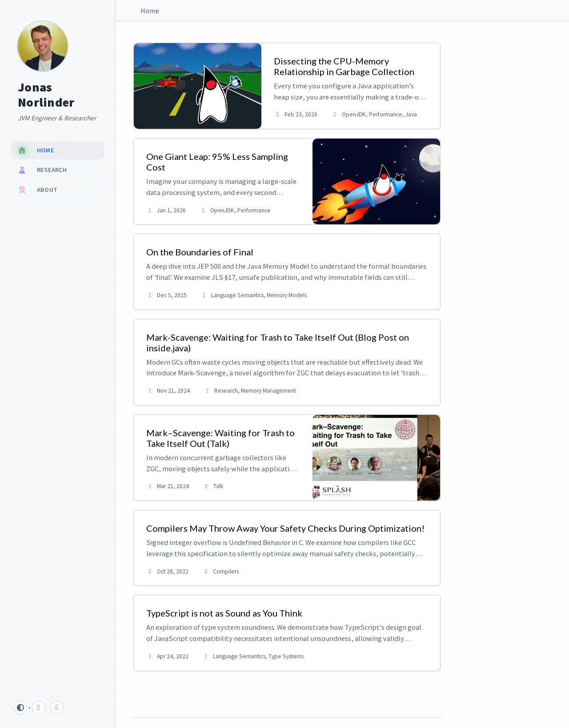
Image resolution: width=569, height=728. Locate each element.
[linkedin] (57, 708)
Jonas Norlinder (46, 95)
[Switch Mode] (20, 708)
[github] (39, 708)
